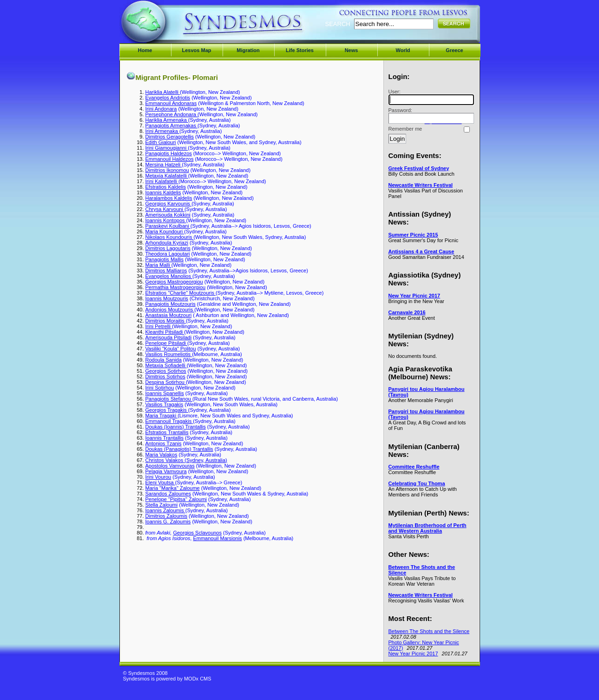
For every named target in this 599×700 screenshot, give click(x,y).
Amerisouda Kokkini (168, 215)
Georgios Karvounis (169, 204)
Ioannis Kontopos (166, 220)
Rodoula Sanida (164, 360)
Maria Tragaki (162, 416)
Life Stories (300, 50)
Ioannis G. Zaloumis (168, 522)
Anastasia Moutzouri (169, 315)
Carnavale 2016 (407, 312)
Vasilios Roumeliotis (169, 354)
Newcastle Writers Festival (421, 185)
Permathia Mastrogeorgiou (176, 287)
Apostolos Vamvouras (170, 466)
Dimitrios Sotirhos (165, 376)
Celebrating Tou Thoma (417, 483)
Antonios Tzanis (164, 443)
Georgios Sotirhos (166, 371)
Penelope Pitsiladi (167, 343)
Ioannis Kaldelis (163, 192)
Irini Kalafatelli (162, 181)
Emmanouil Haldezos (170, 159)
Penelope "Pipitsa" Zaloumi (176, 499)
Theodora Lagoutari (168, 254)
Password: (430, 116)
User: (430, 97)
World (403, 50)
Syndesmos (179, 27)
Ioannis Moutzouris (167, 298)
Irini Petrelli (159, 326)
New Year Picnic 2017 (415, 296)
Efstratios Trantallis (167, 432)
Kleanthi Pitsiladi (165, 332)
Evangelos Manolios (169, 276)
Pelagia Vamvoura (166, 471)
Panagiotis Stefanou (169, 399)
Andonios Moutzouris (170, 310)
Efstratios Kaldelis (166, 187)
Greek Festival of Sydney (419, 168)
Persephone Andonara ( (172, 114)
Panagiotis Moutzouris (171, 304)
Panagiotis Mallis (165, 259)
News (352, 50)
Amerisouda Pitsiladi (169, 337)
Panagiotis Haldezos (169, 153)
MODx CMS (198, 679)
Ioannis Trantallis (165, 438)
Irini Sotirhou (160, 388)
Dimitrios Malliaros (166, 271)
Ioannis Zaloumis (165, 510)
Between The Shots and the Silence (429, 631)
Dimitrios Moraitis (166, 321)
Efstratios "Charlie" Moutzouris (181, 293)
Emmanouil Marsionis (217, 538)
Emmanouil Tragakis (169, 421)
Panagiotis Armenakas (172, 125)
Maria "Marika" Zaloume (173, 488)
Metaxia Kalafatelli (167, 176)
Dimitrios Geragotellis (170, 137)
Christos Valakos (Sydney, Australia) (186, 460)
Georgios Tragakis (167, 410)
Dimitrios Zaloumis (166, 516)
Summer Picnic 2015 (413, 235)
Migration (248, 50)
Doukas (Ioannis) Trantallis (176, 427)
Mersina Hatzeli (164, 165)
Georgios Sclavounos (197, 533)
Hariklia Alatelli (163, 92)
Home (145, 50)
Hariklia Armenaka (167, 120)
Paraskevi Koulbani (168, 226)
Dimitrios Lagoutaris (168, 248)
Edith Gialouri (161, 142)
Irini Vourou (158, 477)
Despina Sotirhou (166, 382)
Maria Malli (158, 265)
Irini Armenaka (162, 131)
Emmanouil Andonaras (171, 103)
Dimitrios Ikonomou (167, 170)
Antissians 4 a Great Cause (421, 251)
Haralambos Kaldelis (169, 198)
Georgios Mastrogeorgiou (174, 282)
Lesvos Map (197, 50)
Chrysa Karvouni (165, 209)
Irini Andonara (161, 109)
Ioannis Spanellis (165, 393)
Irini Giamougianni (167, 148)
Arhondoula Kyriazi (167, 243)
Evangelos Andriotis (168, 98)
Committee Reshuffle (414, 467)
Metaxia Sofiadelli (166, 365)
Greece (454, 50)
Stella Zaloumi (162, 505)
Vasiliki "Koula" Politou (171, 349)
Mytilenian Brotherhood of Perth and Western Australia (428, 528)
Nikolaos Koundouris (170, 237)
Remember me (405, 129)
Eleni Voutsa (160, 482)
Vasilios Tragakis (165, 404)
